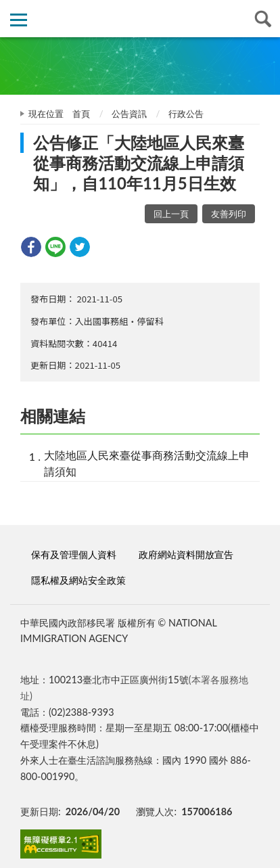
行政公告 (186, 114)
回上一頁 (171, 214)
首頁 (81, 114)
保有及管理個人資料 (74, 554)
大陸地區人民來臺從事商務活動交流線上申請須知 (147, 463)
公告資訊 (129, 114)
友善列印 (229, 214)
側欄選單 (19, 20)
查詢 (261, 19)
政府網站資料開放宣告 (186, 554)
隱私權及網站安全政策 (78, 580)
